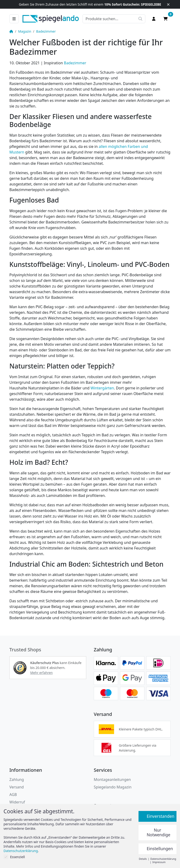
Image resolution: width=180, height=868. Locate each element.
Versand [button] (17, 787)
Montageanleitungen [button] (112, 780)
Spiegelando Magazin (113, 787)
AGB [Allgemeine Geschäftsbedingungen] (13, 795)
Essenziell (14, 857)
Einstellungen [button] (160, 849)
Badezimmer (46, 31)
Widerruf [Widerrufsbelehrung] (17, 802)
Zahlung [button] (17, 780)
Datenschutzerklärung (21, 851)
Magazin (25, 31)
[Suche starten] (140, 19)
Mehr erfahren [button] (41, 673)
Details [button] (143, 859)
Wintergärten (102, 388)
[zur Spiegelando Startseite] (51, 18)
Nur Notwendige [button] (159, 832)
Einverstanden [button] (161, 816)
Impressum (159, 862)
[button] (20, 668)
